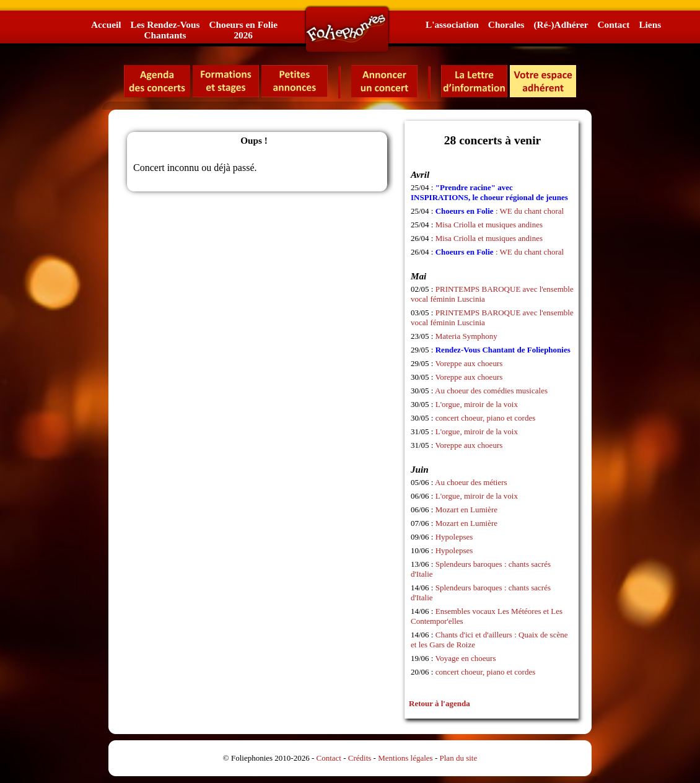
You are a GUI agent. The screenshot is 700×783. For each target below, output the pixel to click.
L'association (452, 24)
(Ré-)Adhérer (561, 24)
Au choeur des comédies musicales (491, 391)
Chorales (506, 24)
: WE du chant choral (500, 211)
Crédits (360, 758)
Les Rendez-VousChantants (165, 30)
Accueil (106, 24)
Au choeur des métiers (471, 482)
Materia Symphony (466, 336)
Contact (614, 24)
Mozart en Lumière (466, 510)
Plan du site (459, 758)
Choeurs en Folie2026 (243, 30)
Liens (650, 24)
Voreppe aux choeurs (469, 363)
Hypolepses (454, 537)
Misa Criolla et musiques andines (489, 225)
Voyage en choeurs (466, 658)
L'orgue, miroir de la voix (477, 404)
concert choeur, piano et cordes (486, 418)
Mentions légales (405, 758)
